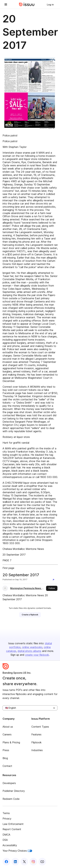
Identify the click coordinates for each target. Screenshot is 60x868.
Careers (7, 734)
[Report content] (54, 580)
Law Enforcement (13, 824)
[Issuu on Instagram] (33, 862)
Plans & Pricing (11, 742)
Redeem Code (11, 799)
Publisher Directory (14, 791)
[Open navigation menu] (6, 4)
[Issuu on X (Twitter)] (24, 862)
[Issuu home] (27, 4)
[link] (50, 4)
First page (8, 568)
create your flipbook (37, 655)
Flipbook (36, 742)
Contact (7, 766)
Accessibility (10, 845)
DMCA (6, 835)
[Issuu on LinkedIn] (15, 862)
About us (8, 727)
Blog (5, 758)
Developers (9, 783)
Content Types (40, 727)
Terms (6, 813)
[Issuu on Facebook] (6, 862)
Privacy (7, 819)
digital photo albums (29, 651)
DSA (5, 840)
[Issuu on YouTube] (42, 862)
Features (36, 734)
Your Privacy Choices (17, 851)
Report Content (12, 829)
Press (6, 750)
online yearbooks (32, 647)
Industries (37, 750)
